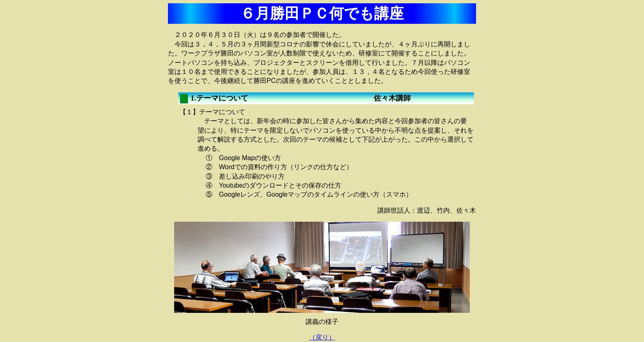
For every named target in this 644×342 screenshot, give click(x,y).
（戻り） (322, 337)
